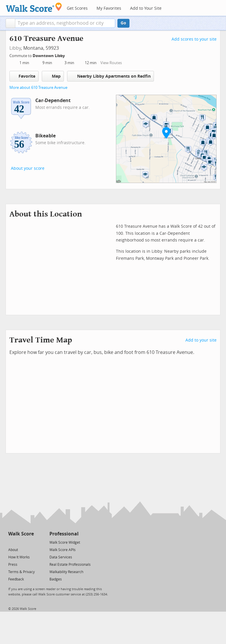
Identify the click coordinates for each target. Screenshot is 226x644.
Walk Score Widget (65, 543)
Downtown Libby (49, 56)
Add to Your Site (146, 8)
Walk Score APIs (63, 550)
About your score (28, 168)
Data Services (61, 557)
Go (123, 23)
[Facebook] (21, 542)
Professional (64, 534)
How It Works (19, 557)
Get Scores (77, 8)
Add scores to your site (194, 39)
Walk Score (21, 534)
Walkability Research (66, 572)
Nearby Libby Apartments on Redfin (110, 76)
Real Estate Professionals (70, 565)
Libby (15, 48)
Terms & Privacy (21, 572)
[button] (10, 23)
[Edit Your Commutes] (69, 55)
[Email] (30, 542)
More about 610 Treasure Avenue (38, 88)
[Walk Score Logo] (34, 7)
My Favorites (109, 8)
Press (13, 565)
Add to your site (201, 340)
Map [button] (53, 76)
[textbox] (65, 23)
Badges (56, 579)
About (13, 550)
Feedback (16, 579)
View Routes (111, 63)
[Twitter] (12, 542)
